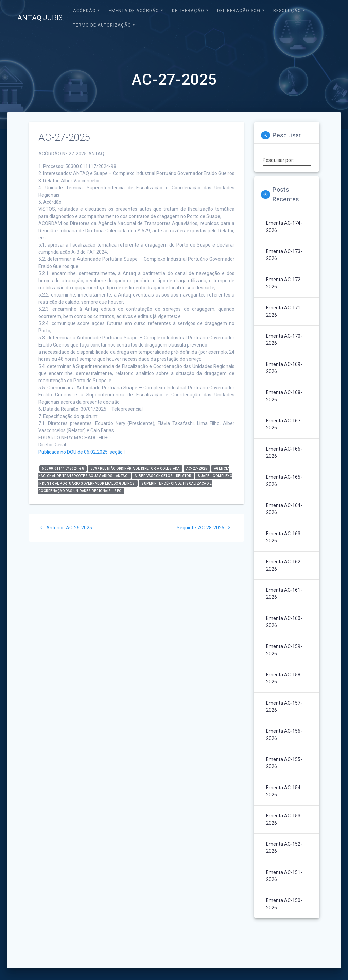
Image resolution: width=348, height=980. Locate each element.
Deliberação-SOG (239, 10)
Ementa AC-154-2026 (284, 791)
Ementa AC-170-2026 (284, 340)
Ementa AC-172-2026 (284, 283)
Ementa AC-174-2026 (284, 227)
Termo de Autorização (102, 25)
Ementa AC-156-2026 (284, 735)
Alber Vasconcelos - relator (163, 476)
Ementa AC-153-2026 (284, 819)
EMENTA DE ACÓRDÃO (134, 10)
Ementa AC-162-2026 (284, 565)
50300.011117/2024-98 (63, 468)
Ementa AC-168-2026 (284, 396)
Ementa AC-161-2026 (284, 594)
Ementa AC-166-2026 (284, 452)
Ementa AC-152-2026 (284, 848)
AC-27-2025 (197, 468)
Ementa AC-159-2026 (284, 650)
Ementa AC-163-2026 (284, 537)
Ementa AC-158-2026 (284, 678)
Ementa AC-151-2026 (284, 876)
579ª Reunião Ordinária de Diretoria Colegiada (135, 468)
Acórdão (84, 10)
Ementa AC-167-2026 (284, 424)
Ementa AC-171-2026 (284, 311)
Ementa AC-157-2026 (284, 706)
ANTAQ (40, 18)
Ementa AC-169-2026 (284, 368)
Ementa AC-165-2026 (284, 481)
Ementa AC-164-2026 (284, 509)
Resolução (287, 10)
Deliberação (188, 10)
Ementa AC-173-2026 (284, 255)
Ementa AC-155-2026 (284, 763)
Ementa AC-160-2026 (284, 622)
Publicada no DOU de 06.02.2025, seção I (82, 452)
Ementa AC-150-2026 (284, 904)
